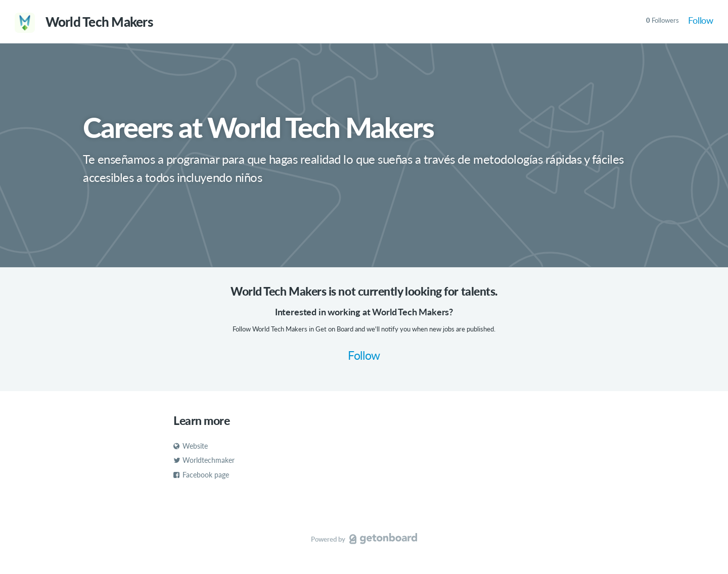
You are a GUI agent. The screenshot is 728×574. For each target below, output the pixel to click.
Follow (701, 20)
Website (191, 446)
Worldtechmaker (204, 460)
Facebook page (201, 475)
